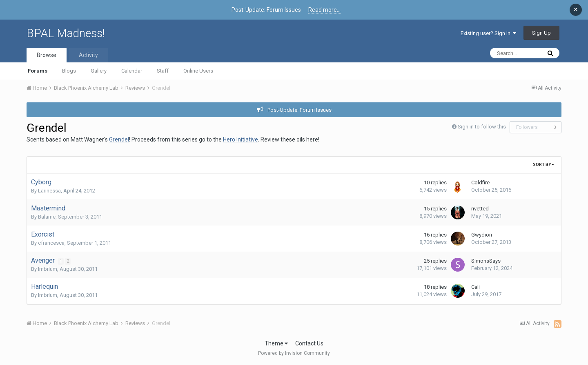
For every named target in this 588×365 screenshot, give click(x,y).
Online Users (198, 71)
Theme (276, 343)
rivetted (480, 209)
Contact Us (309, 343)
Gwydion (482, 235)
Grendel (119, 139)
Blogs (69, 71)
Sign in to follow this (482, 127)
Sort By (543, 165)
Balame (47, 217)
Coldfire (480, 182)
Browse (47, 55)
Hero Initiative (241, 139)
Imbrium (48, 269)
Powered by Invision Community (294, 353)
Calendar (132, 71)
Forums (38, 71)
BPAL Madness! (66, 33)
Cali (476, 287)
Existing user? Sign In (488, 33)
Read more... (324, 10)
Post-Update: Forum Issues (300, 110)
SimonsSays (486, 261)
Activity (88, 55)
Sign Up (541, 33)
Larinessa (49, 191)
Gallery (99, 71)
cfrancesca (51, 243)
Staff (163, 71)
